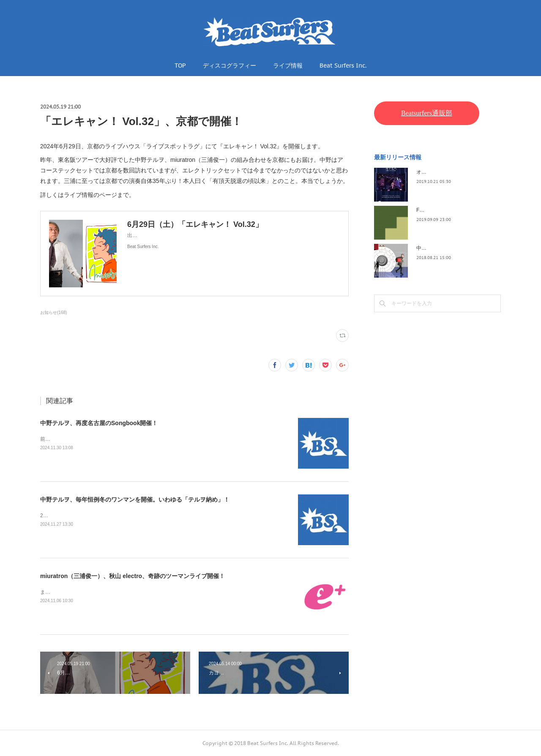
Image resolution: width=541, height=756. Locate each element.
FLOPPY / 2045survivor (443, 210)
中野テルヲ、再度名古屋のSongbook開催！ (99, 423)
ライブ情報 (288, 66)
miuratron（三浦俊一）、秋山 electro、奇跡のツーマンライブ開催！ (133, 576)
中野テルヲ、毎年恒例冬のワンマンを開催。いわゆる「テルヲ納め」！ (135, 499)
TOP (180, 66)
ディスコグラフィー (230, 66)
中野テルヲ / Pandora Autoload (451, 248)
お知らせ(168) (53, 312)
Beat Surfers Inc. (343, 66)
